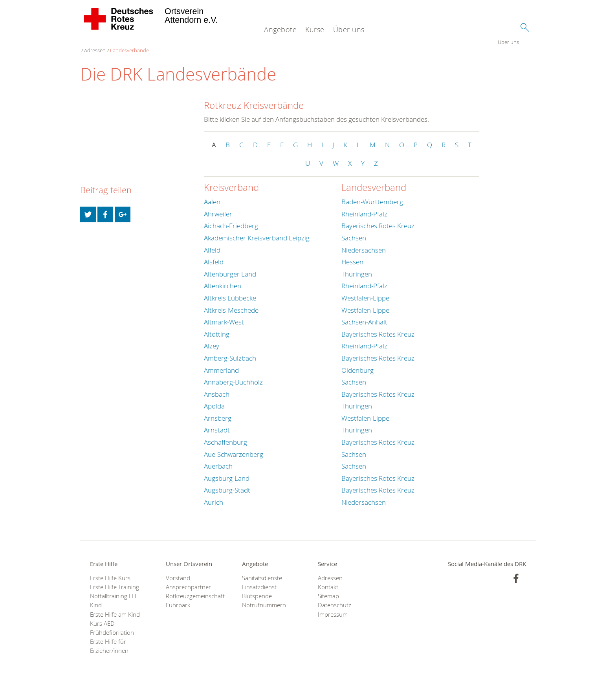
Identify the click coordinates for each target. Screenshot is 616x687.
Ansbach (217, 387)
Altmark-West (224, 315)
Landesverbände (151, 43)
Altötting (217, 327)
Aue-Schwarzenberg (234, 447)
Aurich (214, 495)
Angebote (280, 29)
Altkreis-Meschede (231, 303)
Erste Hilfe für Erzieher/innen (109, 639)
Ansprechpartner (188, 580)
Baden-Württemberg (372, 195)
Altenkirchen (223, 279)
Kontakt (328, 580)
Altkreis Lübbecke (230, 291)
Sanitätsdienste (262, 571)
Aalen (212, 195)
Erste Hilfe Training (115, 580)
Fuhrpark (178, 598)
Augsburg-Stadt (227, 483)
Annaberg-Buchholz (233, 375)
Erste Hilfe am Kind (115, 607)
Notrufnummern (264, 598)
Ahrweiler (218, 207)
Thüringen (357, 267)
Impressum (333, 607)
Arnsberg (218, 411)
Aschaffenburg (225, 435)
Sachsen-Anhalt (364, 315)
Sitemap (328, 589)
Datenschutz (335, 598)
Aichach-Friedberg (231, 219)
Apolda (214, 399)
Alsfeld (214, 255)
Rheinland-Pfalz (364, 207)
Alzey (212, 339)
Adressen (116, 43)
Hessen (352, 255)
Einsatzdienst (259, 580)
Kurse (315, 29)
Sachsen (354, 231)
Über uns (349, 29)
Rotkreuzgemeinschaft (194, 589)
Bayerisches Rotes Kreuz (378, 219)
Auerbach (218, 459)
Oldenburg (357, 363)
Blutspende (257, 589)
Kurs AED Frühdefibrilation (112, 621)
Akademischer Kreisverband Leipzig (257, 231)
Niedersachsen (364, 243)
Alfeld (212, 243)
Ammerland (221, 363)
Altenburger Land (230, 267)
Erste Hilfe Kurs (110, 571)
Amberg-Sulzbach (230, 351)
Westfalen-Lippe (365, 291)
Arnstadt (217, 423)
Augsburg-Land (227, 471)
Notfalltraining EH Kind (113, 594)
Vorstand (178, 571)
